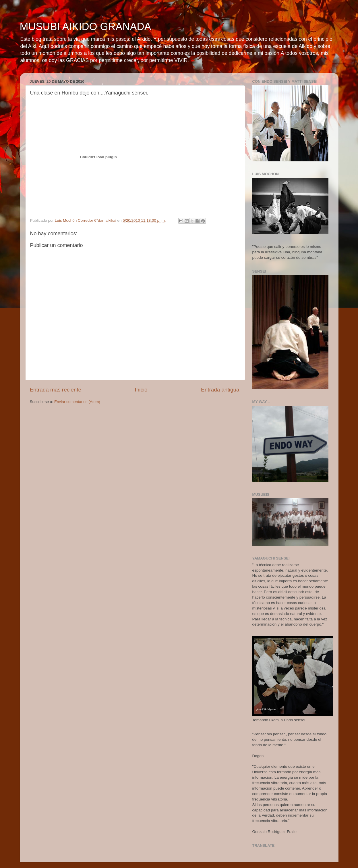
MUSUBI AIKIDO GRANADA (86, 27)
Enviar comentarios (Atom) (77, 402)
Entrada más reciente (56, 390)
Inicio (141, 390)
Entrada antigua (220, 390)
